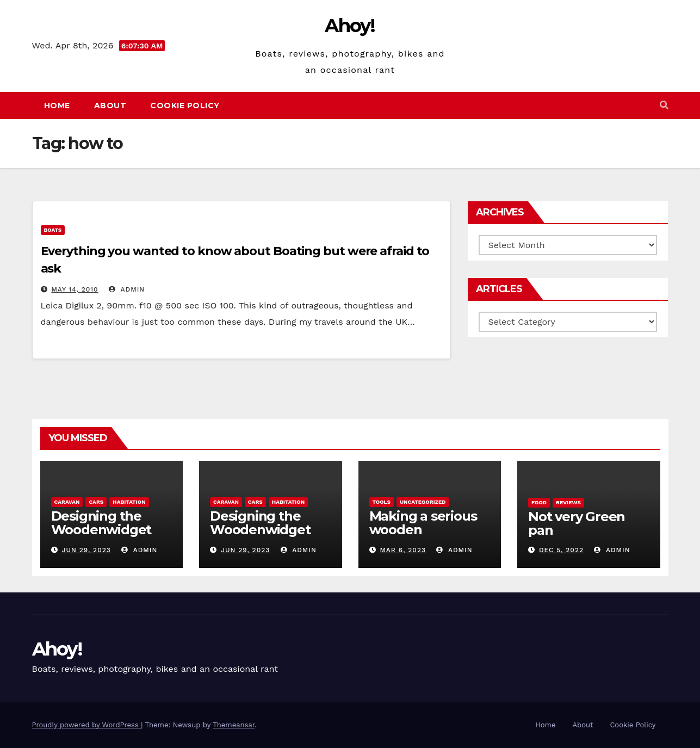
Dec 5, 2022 (561, 550)
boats (53, 230)
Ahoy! (350, 26)
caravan (67, 502)
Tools (382, 502)
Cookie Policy (185, 106)
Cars (96, 502)
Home (57, 106)
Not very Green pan (577, 523)
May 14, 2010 (75, 289)
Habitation (129, 502)
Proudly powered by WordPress (87, 725)
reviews (568, 502)
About (110, 106)
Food (539, 502)
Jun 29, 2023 (86, 550)
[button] (664, 105)
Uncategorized (423, 502)
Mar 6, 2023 (403, 550)
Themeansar (234, 725)
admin (127, 289)
